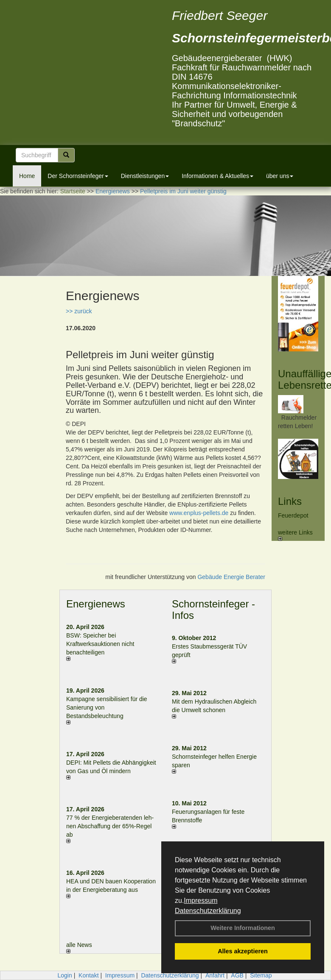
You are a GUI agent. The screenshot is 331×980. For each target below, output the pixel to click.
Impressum (201, 901)
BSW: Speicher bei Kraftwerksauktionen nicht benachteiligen (100, 644)
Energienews (96, 604)
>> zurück (79, 311)
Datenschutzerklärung (208, 911)
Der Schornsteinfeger (78, 176)
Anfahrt (215, 975)
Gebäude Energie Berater (231, 577)
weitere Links (295, 535)
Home (27, 176)
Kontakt (88, 975)
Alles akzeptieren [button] (243, 951)
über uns (280, 176)
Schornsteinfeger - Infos (213, 609)
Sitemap (261, 975)
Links (290, 501)
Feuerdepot (293, 515)
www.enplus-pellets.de (199, 513)
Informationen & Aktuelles (217, 176)
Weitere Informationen (243, 928)
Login (65, 975)
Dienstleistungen (145, 176)
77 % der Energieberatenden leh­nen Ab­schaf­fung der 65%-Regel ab (110, 826)
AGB (237, 975)
